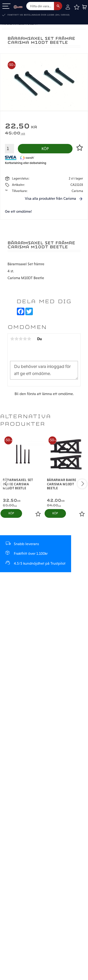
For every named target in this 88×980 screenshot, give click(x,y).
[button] (6, 6)
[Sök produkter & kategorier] (40, 6)
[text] (44, 127)
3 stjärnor (21, 339)
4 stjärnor (25, 339)
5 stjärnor (29, 339)
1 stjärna (12, 339)
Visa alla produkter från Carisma (50, 198)
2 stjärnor (16, 339)
